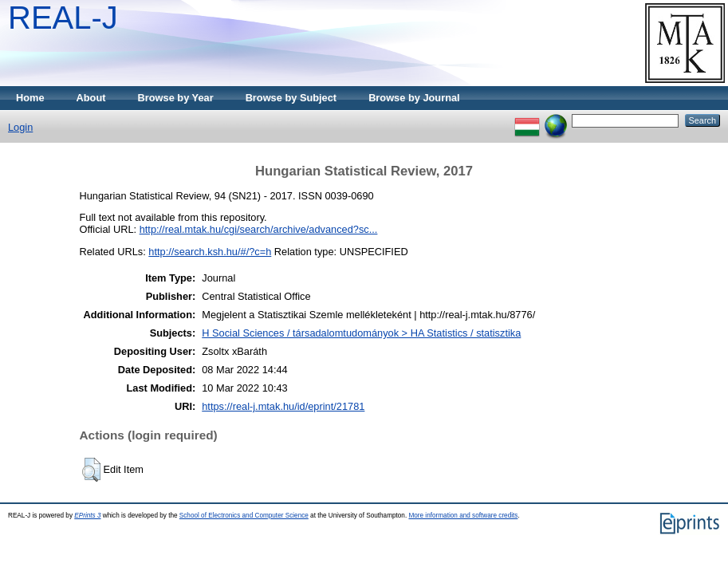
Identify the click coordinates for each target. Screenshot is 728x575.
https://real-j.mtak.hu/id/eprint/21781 (283, 406)
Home (30, 98)
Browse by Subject (291, 98)
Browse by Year (176, 98)
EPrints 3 (87, 516)
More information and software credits (463, 516)
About (91, 98)
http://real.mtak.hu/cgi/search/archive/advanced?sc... (259, 229)
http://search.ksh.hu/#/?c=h (210, 252)
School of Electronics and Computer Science (244, 516)
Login (20, 127)
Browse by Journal (414, 98)
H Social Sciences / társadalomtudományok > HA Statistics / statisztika (361, 333)
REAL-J (63, 18)
